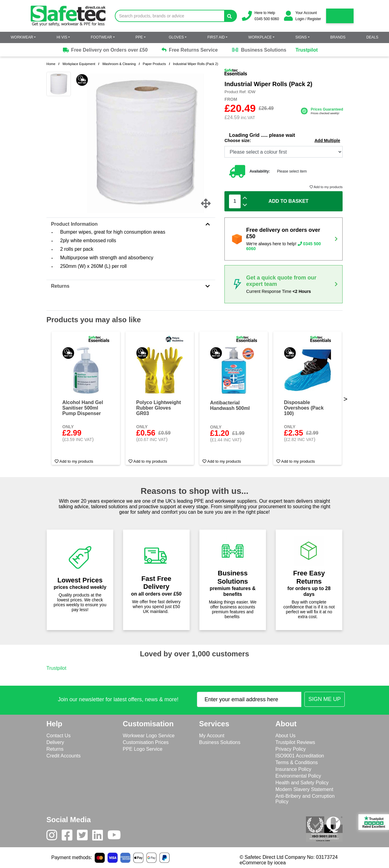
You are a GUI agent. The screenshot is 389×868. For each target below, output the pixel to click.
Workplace (260, 37)
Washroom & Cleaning (119, 64)
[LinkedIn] (100, 837)
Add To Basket (288, 201)
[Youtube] (116, 837)
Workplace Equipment (79, 64)
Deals (372, 37)
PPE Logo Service (143, 749)
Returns (131, 286)
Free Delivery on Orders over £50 (105, 50)
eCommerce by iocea (263, 863)
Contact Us (58, 736)
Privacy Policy (291, 749)
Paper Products (155, 64)
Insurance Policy (293, 769)
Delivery (55, 742)
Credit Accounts (64, 756)
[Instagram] (54, 837)
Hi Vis (62, 37)
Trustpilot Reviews (295, 742)
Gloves (176, 37)
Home (51, 64)
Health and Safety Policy (302, 783)
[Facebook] (69, 837)
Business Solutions (259, 50)
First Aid (216, 37)
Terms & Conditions (297, 762)
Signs (301, 37)
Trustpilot (307, 50)
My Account (212, 736)
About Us (285, 736)
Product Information (131, 224)
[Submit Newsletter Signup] (325, 699)
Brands (338, 37)
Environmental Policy (298, 776)
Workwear (22, 37)
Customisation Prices (146, 742)
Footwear (101, 37)
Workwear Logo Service (149, 736)
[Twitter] (85, 837)
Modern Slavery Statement (304, 789)
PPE (139, 37)
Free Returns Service (190, 50)
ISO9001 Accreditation (300, 756)
